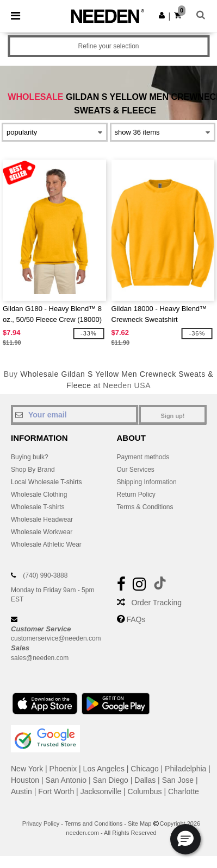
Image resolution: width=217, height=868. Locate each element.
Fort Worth (56, 791)
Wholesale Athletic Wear (46, 544)
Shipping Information (147, 482)
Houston (25, 780)
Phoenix (63, 769)
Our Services (136, 470)
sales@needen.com (40, 658)
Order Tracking (156, 603)
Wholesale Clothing (39, 495)
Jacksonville (101, 791)
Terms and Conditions (94, 823)
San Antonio (66, 780)
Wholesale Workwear (42, 532)
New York (27, 769)
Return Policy (136, 495)
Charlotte (184, 791)
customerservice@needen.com (56, 638)
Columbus (145, 791)
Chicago (144, 769)
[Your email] (75, 415)
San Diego (111, 780)
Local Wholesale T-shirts (46, 482)
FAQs (136, 619)
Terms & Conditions (145, 507)
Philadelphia (185, 769)
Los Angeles (104, 769)
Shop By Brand (33, 470)
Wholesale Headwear (42, 519)
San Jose (178, 780)
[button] (162, 15)
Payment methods (143, 457)
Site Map (139, 823)
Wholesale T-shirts (38, 507)
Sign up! (173, 416)
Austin (21, 791)
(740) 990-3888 (45, 575)
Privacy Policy (41, 823)
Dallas (145, 780)
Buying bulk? (30, 457)
